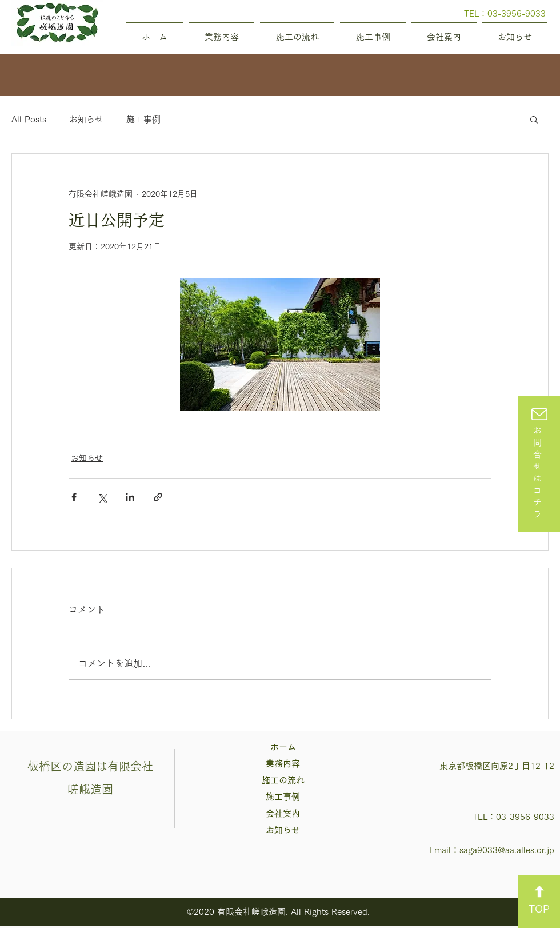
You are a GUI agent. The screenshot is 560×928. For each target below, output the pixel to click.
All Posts (29, 119)
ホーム (283, 747)
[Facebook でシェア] (74, 497)
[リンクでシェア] (158, 497)
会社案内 (283, 813)
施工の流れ (283, 780)
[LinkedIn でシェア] (130, 497)
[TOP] (539, 901)
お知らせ (86, 119)
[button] (534, 119)
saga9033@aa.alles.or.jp (507, 850)
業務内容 (283, 764)
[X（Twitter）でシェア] (102, 497)
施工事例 (143, 119)
